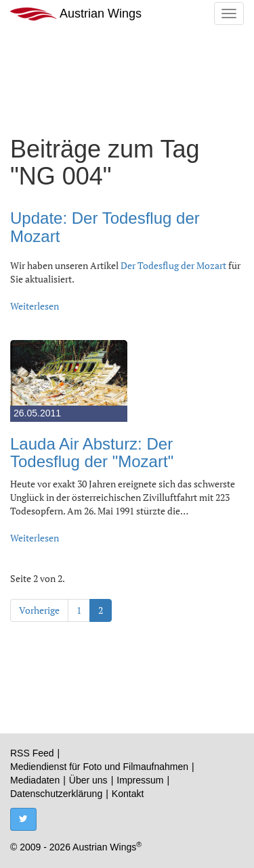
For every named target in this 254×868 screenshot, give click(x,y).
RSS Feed (32, 753)
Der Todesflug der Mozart (173, 265)
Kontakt (128, 794)
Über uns (88, 780)
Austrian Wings (76, 14)
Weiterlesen (35, 306)
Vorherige (39, 610)
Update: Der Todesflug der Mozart (105, 227)
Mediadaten (35, 780)
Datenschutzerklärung (56, 794)
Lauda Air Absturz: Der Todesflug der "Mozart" (92, 453)
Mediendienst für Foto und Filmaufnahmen (99, 767)
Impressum (140, 780)
